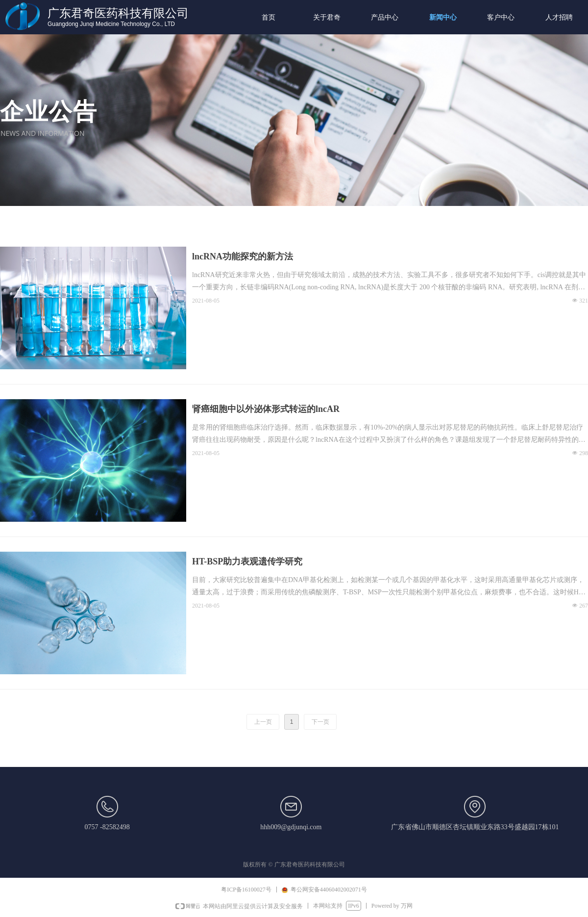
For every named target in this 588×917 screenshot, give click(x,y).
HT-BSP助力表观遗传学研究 (247, 561)
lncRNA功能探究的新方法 (243, 256)
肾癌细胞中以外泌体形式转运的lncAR (266, 409)
